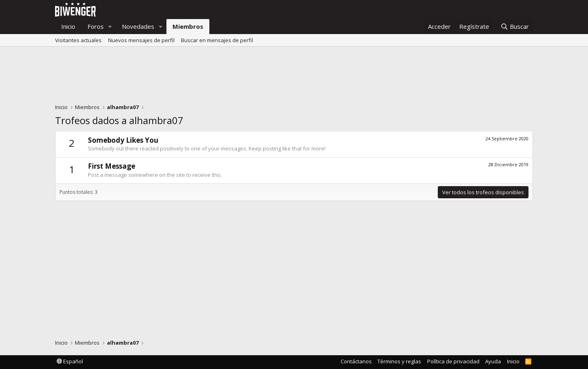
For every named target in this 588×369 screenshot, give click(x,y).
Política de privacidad (453, 361)
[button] (110, 27)
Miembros (188, 26)
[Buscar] (515, 27)
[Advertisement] (294, 77)
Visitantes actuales (78, 40)
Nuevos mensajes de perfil (141, 40)
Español (70, 361)
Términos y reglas (399, 361)
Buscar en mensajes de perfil (217, 40)
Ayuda (493, 361)
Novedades (138, 26)
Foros (96, 26)
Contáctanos (356, 361)
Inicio (68, 26)
